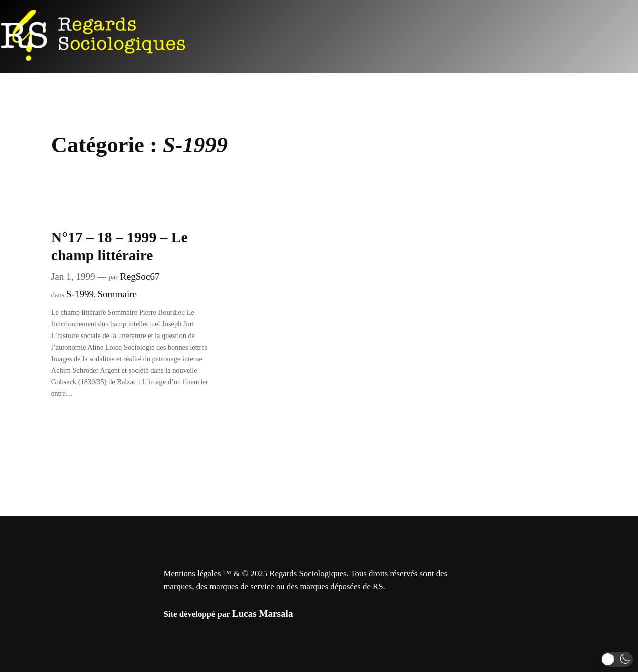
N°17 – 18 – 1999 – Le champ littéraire (120, 246)
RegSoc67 (140, 277)
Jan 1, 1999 (73, 277)
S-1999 (80, 294)
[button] (617, 659)
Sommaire (117, 294)
